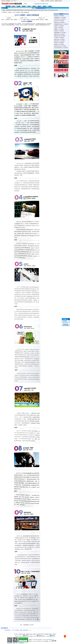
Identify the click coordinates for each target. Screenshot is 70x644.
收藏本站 (57, 1)
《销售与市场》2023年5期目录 (59, 22)
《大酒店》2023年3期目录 (58, 28)
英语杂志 (29, 10)
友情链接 (47, 634)
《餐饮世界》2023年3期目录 (59, 44)
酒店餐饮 (8, 10)
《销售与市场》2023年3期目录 (59, 39)
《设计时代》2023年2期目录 (59, 21)
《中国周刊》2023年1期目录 (59, 31)
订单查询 (47, 1)
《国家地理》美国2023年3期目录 (60, 36)
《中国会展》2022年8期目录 (59, 26)
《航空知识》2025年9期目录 (59, 16)
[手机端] (25, 4)
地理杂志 (32, 10)
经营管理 (18, 10)
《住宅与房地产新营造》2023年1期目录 (61, 48)
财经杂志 (22, 10)
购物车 (43, 1)
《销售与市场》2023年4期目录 (59, 41)
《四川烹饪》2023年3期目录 (59, 43)
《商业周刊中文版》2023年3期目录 (60, 46)
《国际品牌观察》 (26, 625)
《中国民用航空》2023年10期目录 (60, 17)
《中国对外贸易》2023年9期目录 (60, 19)
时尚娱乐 (46, 10)
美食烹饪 (11, 10)
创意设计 (42, 10)
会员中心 (53, 1)
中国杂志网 (5, 12)
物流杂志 (53, 10)
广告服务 (20, 634)
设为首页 (60, 1)
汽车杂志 (39, 10)
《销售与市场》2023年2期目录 (59, 34)
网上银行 (31, 634)
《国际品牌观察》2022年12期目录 (60, 33)
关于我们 (16, 634)
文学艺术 (49, 10)
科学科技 (56, 10)
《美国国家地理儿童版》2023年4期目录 (61, 24)
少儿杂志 (25, 10)
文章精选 (10, 12)
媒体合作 (35, 634)
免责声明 (39, 634)
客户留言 (43, 634)
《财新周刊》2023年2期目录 (59, 29)
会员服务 (27, 634)
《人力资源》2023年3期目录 (59, 38)
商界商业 (15, 10)
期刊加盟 (23, 634)
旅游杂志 (36, 10)
